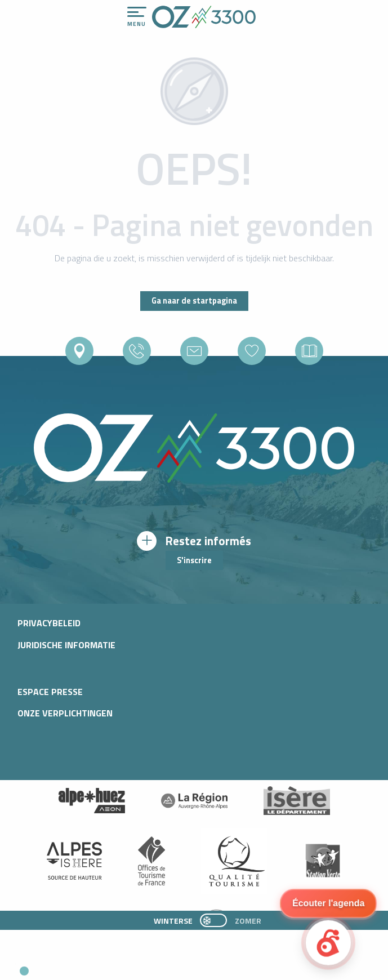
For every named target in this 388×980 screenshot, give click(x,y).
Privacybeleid (49, 623)
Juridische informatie (66, 645)
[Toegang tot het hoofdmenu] (137, 17)
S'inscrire (194, 560)
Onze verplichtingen (65, 713)
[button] (105, 966)
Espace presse (50, 692)
